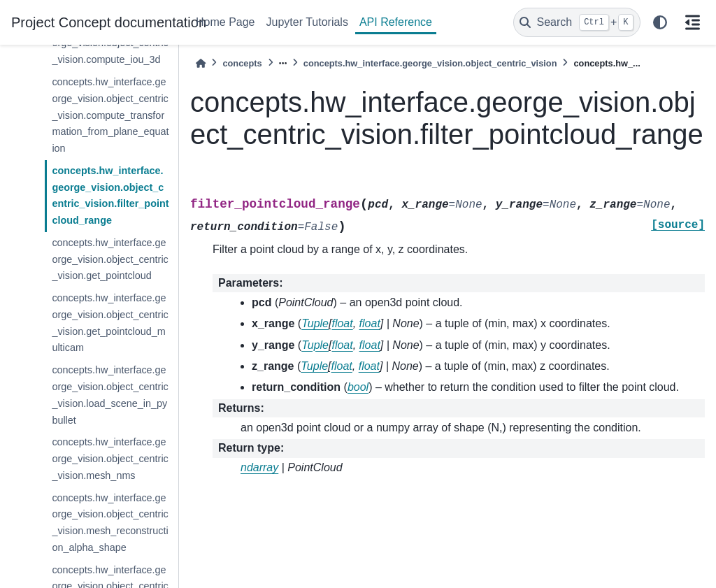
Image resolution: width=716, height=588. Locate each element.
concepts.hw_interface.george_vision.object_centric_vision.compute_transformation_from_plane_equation (110, 115)
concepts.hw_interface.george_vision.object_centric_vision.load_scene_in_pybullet (110, 395)
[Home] (201, 63)
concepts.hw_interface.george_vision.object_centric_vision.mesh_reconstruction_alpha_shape (110, 523)
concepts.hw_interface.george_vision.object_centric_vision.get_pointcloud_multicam (110, 323)
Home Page (225, 22)
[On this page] (692, 22)
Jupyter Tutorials (307, 22)
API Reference (396, 22)
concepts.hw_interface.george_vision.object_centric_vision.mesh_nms (110, 459)
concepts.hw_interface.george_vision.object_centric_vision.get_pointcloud (110, 259)
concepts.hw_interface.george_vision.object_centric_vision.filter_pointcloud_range (110, 195)
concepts (242, 63)
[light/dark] (660, 22)
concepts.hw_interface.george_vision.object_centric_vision (430, 63)
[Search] (577, 22)
